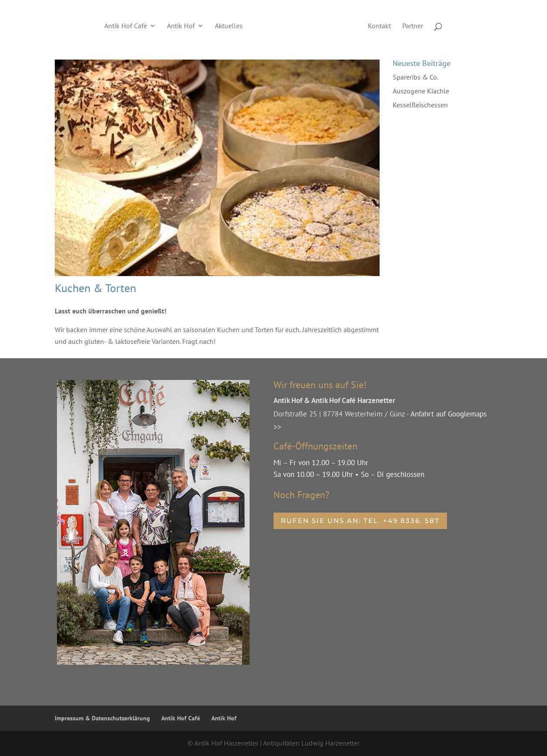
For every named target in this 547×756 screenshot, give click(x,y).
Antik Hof (181, 26)
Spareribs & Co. (415, 77)
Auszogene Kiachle (421, 91)
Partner (413, 26)
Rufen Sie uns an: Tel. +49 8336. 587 (360, 521)
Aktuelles (229, 26)
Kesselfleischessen (420, 105)
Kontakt (379, 26)
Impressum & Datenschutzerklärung (102, 718)
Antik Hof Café (126, 26)
